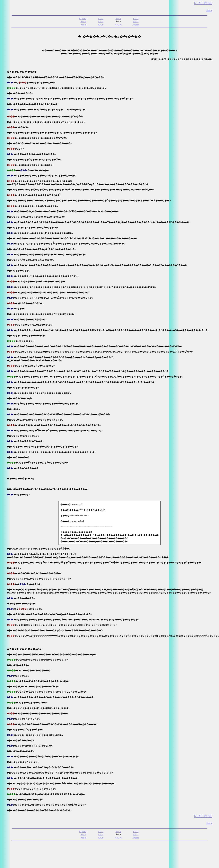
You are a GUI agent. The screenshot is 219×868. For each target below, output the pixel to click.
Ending (136, 25)
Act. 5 (101, 22)
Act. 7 (136, 22)
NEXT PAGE (203, 3)
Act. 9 (101, 25)
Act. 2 (118, 18)
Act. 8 (83, 25)
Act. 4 (83, 22)
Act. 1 (101, 18)
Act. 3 (136, 18)
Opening (83, 18)
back (209, 10)
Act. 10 (118, 25)
